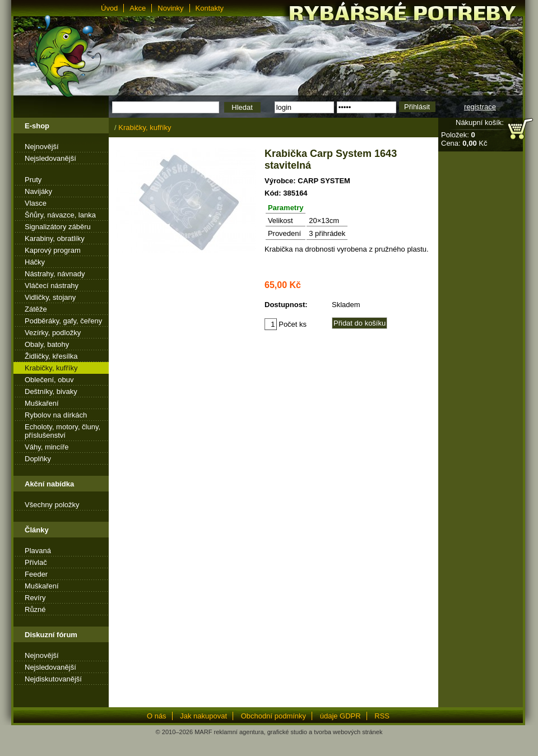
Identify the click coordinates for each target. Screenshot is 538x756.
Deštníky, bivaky (51, 391)
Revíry (35, 598)
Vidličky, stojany (50, 297)
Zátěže (36, 309)
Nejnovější (42, 147)
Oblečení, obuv (49, 380)
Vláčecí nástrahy (52, 286)
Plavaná (38, 551)
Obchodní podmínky (273, 716)
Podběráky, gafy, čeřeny (63, 321)
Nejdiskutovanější (53, 679)
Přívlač (36, 562)
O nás (157, 716)
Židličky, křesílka (51, 356)
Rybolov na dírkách (56, 415)
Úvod (109, 8)
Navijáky (38, 191)
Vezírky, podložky (53, 333)
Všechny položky (52, 505)
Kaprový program (53, 250)
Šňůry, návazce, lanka (60, 215)
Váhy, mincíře (47, 447)
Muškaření (42, 403)
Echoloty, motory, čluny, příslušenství (62, 431)
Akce (138, 8)
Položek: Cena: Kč (464, 139)
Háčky (35, 262)
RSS (382, 716)
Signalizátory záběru (58, 227)
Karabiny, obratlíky (55, 238)
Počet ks (286, 324)
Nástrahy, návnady (55, 274)
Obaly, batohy (47, 344)
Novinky (170, 8)
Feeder (36, 574)
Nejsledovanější (50, 158)
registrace (480, 107)
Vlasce (36, 203)
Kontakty (210, 8)
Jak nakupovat (203, 716)
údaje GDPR (340, 716)
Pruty (33, 180)
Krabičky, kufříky (51, 368)
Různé (35, 609)
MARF (203, 732)
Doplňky (38, 459)
